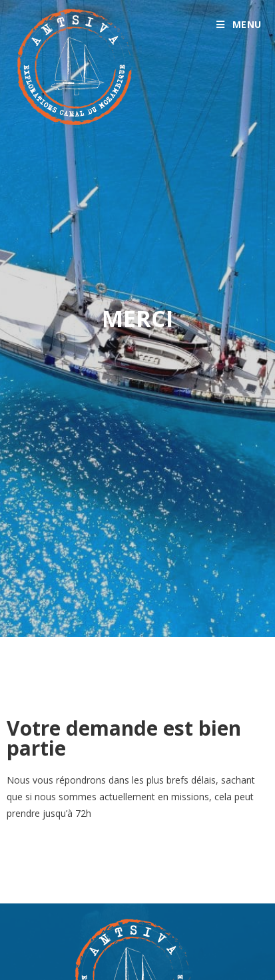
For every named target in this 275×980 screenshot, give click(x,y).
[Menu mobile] (239, 24)
